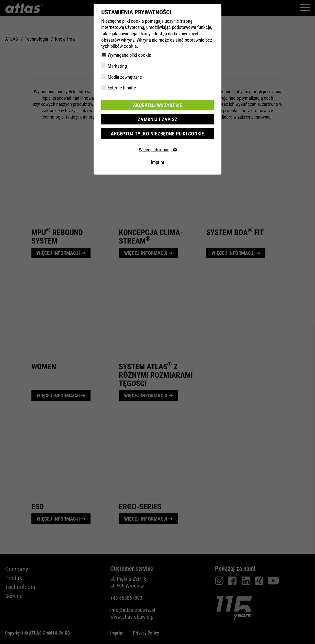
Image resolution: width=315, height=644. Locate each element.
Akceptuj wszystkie (158, 105)
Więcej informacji (158, 149)
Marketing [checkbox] (117, 66)
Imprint (158, 162)
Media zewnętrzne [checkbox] (125, 77)
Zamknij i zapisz (157, 119)
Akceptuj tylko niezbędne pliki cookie (157, 133)
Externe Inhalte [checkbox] (122, 88)
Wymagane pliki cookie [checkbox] (129, 55)
